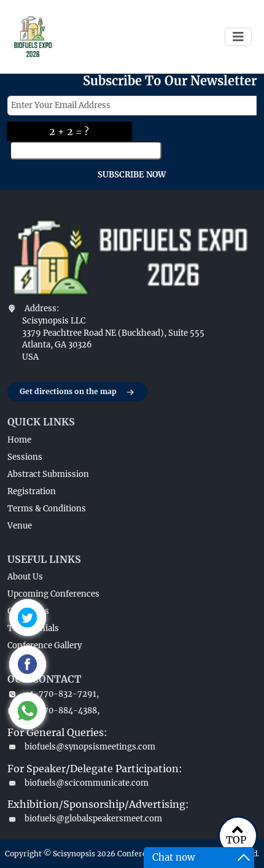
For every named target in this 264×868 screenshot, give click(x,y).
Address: (42, 308)
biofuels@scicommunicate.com (78, 783)
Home (19, 440)
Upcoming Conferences (53, 594)
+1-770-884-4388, (53, 711)
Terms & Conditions (47, 509)
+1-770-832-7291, (53, 694)
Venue (20, 526)
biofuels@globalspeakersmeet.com (85, 819)
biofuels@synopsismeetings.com (81, 747)
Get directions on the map (77, 392)
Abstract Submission (48, 474)
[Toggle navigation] (238, 37)
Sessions (25, 457)
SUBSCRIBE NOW (132, 175)
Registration (32, 491)
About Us (25, 577)
